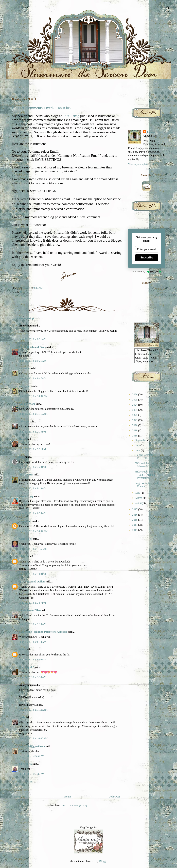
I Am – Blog (71, 116)
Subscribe (147, 258)
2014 (135, 525)
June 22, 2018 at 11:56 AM (33, 549)
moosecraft (25, 521)
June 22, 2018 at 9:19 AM (33, 488)
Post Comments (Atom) (74, 805)
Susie (22, 717)
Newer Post (20, 797)
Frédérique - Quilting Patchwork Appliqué (43, 632)
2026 (135, 394)
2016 (135, 515)
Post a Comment (25, 782)
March (139, 498)
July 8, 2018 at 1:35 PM (32, 774)
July (138, 445)
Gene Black (26, 539)
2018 (135, 436)
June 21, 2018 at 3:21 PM (33, 449)
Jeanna (151, 132)
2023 (135, 410)
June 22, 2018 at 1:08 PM (33, 574)
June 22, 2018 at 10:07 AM (33, 531)
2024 (135, 405)
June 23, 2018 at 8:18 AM (33, 642)
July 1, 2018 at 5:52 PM (32, 756)
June (138, 450)
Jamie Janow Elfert (30, 610)
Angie (22, 439)
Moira (23, 649)
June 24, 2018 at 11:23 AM (33, 710)
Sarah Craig (26, 496)
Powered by (147, 271)
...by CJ (23, 556)
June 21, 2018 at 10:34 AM (33, 396)
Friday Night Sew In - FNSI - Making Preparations (146, 475)
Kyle (22, 457)
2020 (135, 425)
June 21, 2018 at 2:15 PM (33, 432)
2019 (135, 430)
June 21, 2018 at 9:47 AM (33, 378)
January (140, 503)
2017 (135, 509)
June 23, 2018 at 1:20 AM (33, 624)
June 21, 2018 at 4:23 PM (33, 467)
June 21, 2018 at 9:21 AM (33, 339)
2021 (135, 420)
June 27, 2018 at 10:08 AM (33, 738)
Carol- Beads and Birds (32, 347)
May (138, 493)
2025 (135, 400)
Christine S (26, 764)
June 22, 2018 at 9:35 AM (33, 513)
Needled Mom (27, 404)
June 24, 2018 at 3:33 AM (33, 677)
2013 (135, 530)
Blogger (103, 861)
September (141, 440)
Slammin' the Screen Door (13, 14)
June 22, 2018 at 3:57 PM (33, 603)
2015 (135, 520)
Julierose (24, 422)
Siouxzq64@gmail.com (32, 746)
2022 (135, 415)
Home (68, 797)
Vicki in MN (26, 475)
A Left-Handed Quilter (32, 582)
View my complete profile (142, 164)
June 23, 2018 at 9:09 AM (33, 660)
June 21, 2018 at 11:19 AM (33, 414)
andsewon (25, 368)
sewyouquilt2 (27, 667)
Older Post (114, 797)
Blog (23, 292)
